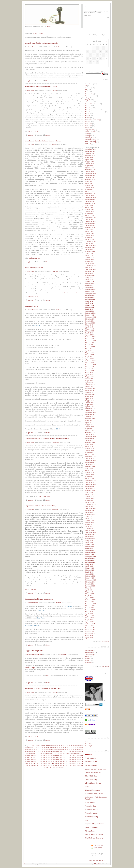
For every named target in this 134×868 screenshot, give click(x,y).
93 (40, 752)
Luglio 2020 (89, 500)
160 (55, 758)
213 (35, 764)
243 (64, 766)
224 (67, 764)
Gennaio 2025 (90, 608)
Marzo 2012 (89, 301)
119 (52, 754)
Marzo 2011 (89, 277)
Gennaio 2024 (90, 584)
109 (81, 752)
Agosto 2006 (89, 168)
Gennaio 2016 (90, 393)
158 (50, 758)
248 (79, 766)
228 (79, 764)
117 (47, 754)
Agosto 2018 (89, 454)
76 (63, 750)
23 (70, 746)
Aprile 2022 (89, 542)
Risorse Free (90, 831)
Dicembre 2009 (90, 247)
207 (76, 762)
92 (38, 752)
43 (53, 748)
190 (27, 762)
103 (64, 752)
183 (64, 760)
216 (44, 764)
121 (58, 754)
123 (64, 754)
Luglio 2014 (89, 357)
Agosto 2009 (89, 239)
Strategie (88, 136)
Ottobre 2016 (90, 411)
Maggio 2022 (90, 544)
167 (76, 758)
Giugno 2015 (89, 379)
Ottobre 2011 (89, 291)
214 (38, 764)
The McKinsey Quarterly (94, 838)
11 (45, 746)
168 (79, 758)
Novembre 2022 (90, 556)
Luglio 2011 (89, 285)
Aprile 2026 (89, 638)
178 (50, 760)
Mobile (88, 118)
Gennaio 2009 (90, 225)
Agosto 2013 (89, 335)
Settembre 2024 (90, 600)
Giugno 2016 (89, 403)
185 (70, 760)
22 (67, 746)
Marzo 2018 (89, 444)
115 (41, 754)
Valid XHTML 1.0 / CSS (97, 860)
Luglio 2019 (89, 476)
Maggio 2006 (90, 162)
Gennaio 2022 (90, 536)
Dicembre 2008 (90, 223)
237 (47, 766)
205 (70, 762)
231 (29, 766)
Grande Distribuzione (92, 104)
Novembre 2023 (90, 580)
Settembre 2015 (90, 385)
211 (29, 764)
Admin (49, 26)
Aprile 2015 (89, 375)
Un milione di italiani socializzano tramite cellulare (43, 141)
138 (50, 756)
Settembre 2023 (90, 576)
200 (55, 762)
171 (29, 760)
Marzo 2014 (89, 349)
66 (43, 750)
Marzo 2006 (89, 158)
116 (44, 754)
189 (81, 760)
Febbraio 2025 (90, 610)
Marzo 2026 (89, 636)
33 (32, 748)
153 (35, 758)
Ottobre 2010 (90, 267)
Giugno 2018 (89, 450)
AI (86, 86)
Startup (88, 134)
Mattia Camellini (31, 589)
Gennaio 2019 (90, 464)
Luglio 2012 (89, 309)
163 (64, 758)
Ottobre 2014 (90, 363)
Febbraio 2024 (90, 586)
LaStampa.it (34, 258)
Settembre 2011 (90, 289)
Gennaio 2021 (90, 512)
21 (66, 746)
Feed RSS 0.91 (97, 845)
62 (34, 750)
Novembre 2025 (90, 628)
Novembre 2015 (90, 389)
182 (61, 760)
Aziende (88, 88)
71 (53, 750)
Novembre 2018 (90, 460)
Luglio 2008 (89, 213)
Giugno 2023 (89, 570)
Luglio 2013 (89, 333)
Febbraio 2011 (90, 275)
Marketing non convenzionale (95, 112)
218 (50, 764)
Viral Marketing (90, 142)
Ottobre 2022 (90, 554)
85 (82, 750)
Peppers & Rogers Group (94, 824)
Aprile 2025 (89, 614)
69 (49, 750)
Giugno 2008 (89, 211)
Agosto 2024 (89, 598)
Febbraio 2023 (90, 562)
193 (35, 762)
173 (35, 760)
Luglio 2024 (89, 596)
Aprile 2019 (89, 470)
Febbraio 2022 (90, 538)
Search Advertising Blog (94, 834)
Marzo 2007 (89, 181)
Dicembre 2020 (90, 510)
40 (47, 748)
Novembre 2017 (90, 436)
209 (81, 762)
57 (82, 748)
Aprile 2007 (89, 183)
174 (38, 760)
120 (55, 754)
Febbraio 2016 (90, 395)
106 (73, 752)
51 (69, 748)
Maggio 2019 (90, 472)
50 (67, 748)
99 (53, 752)
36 (38, 748)
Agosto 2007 (89, 191)
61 (32, 750)
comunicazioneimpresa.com (95, 769)
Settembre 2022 (90, 552)
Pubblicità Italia (33, 131)
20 (63, 746)
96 (47, 752)
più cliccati (106, 642)
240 (55, 766)
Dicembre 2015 (90, 391)
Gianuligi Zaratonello (93, 790)
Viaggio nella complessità (34, 651)
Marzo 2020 (89, 492)
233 (35, 766)
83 (78, 750)
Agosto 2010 (89, 263)
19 (61, 746)
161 (58, 758)
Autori (87, 742)
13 (49, 746)
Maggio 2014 (90, 353)
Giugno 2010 (89, 259)
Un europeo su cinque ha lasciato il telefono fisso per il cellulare (47, 438)
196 (44, 762)
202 (61, 762)
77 (65, 750)
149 (81, 756)
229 (81, 764)
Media (54, 145)
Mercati (88, 116)
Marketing (55, 271)
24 (72, 746)
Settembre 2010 (90, 265)
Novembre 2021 (90, 532)
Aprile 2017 (89, 423)
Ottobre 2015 (90, 387)
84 (80, 750)
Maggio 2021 (90, 520)
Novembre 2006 (90, 174)
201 (58, 762)
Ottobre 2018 (90, 458)
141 (58, 756)
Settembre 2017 (90, 433)
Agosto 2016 (89, 407)
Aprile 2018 (89, 446)
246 (73, 766)
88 (30, 752)
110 (27, 754)
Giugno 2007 (89, 187)
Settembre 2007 (90, 193)
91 (36, 752)
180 (55, 760)
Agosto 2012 (89, 311)
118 (49, 754)
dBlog (87, 98)
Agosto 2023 (89, 574)
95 (45, 752)
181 (58, 760)
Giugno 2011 (89, 283)
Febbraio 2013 (90, 323)
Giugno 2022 (89, 546)
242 (61, 766)
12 (47, 746)
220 (55, 764)
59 (28, 750)
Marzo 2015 (89, 373)
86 (26, 752)
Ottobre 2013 (90, 339)
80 (71, 750)
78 (67, 750)
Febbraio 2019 (90, 466)
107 (76, 752)
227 (76, 764)
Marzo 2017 (89, 421)
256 (63, 768)
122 (61, 754)
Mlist (87, 820)
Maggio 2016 (90, 401)
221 (58, 764)
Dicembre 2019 (90, 486)
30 (26, 748)
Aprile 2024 (89, 590)
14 (51, 746)
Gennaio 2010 (90, 249)
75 (61, 750)
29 (82, 746)
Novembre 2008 (90, 221)
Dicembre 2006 (90, 176)
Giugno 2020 (89, 498)
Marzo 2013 (89, 325)
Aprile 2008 (89, 207)
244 (67, 766)
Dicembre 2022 (90, 558)
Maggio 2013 (90, 329)
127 (75, 754)
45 (57, 748)
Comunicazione (90, 96)
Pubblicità (89, 124)
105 (70, 752)
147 (76, 756)
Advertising (89, 84)
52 (71, 748)
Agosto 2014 (89, 359)
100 (55, 752)
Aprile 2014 (89, 351)
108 (79, 752)
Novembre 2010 (90, 269)
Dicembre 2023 (90, 582)
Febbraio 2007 (90, 179)
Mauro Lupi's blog (92, 817)
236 (44, 766)
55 (78, 748)
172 (32, 760)
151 (29, 758)
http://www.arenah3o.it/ (72, 293)
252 (51, 768)
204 (67, 762)
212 (32, 764)
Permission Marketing (92, 120)
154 (38, 758)
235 (41, 766)
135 (41, 756)
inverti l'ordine (38, 33)
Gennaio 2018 (90, 440)
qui (47, 675)
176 (44, 760)
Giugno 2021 (89, 522)
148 (79, 756)
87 (28, 752)
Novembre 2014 (90, 365)
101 (58, 752)
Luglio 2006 (89, 166)
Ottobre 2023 (90, 578)
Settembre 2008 (90, 217)
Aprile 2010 (89, 255)
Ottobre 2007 (90, 195)
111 (30, 754)
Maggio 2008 (90, 209)
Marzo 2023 (89, 564)
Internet (54, 90)
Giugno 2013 (89, 331)
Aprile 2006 (89, 160)
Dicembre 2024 (90, 606)
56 (80, 748)
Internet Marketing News (94, 794)
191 (29, 762)
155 (41, 758)
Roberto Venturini (32, 47)
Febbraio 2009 (90, 227)
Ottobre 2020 (90, 506)
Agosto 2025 (89, 622)
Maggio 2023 (90, 568)
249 (81, 766)
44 (55, 748)
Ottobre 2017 (90, 434)
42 (51, 748)
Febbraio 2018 (90, 442)
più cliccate (105, 666)
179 (53, 760)
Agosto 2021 (89, 526)
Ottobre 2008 (90, 219)
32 (30, 748)
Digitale (88, 100)
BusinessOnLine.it (92, 762)
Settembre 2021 (90, 528)
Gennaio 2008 (90, 201)
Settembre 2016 (90, 409)
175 (41, 760)
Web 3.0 (88, 144)
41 (49, 748)
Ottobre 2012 (90, 315)
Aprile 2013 (89, 327)
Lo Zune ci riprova (32, 306)
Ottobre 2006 (90, 172)
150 (27, 758)
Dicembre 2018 (90, 462)
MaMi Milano (90, 802)
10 (43, 746)
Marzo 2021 (89, 516)
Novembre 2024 (90, 604)
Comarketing (89, 94)
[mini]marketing (91, 758)
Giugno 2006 (89, 164)
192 (32, 762)
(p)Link (29, 81)
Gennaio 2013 (90, 321)
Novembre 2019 (90, 484)
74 (59, 750)
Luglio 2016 (89, 405)
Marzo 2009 (89, 229)
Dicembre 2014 (90, 367)
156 (44, 758)
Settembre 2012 (90, 313)
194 (38, 762)
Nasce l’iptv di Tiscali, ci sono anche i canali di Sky (43, 688)
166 (73, 758)
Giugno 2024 (89, 594)
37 (40, 748)
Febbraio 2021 (90, 514)
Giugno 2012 (89, 307)
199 (53, 762)
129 (81, 754)
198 (50, 762)
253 (54, 768)
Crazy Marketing (91, 780)
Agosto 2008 (89, 215)
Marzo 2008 (89, 205)
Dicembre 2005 (90, 152)
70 (51, 750)
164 (67, 758)
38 (43, 748)
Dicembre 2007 (90, 199)
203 (64, 762)
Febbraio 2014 (90, 347)
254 (57, 768)
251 (48, 768)
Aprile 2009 (89, 231)
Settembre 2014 (90, 361)
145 (70, 756)
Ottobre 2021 (90, 530)
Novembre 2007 (90, 197)
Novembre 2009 (90, 245)
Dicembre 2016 (90, 415)
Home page (28, 864)
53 (74, 748)
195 (41, 762)
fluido (87, 787)
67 (45, 750)
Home (87, 657)
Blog (87, 90)
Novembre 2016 (90, 413)
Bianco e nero (90, 653)
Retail (87, 128)
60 (30, 750)
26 (76, 746)
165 (70, 758)
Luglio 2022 (89, 548)
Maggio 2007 (90, 185)
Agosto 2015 (89, 383)
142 (61, 756)
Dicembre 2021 (90, 534)
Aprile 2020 (89, 494)
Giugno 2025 (89, 618)
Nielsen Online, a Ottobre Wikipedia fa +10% (41, 86)
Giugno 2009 (89, 235)
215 (41, 764)
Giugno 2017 (89, 427)
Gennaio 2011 (90, 273)
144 (67, 756)
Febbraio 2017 (90, 419)
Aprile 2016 (89, 399)
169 (81, 758)
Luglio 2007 (89, 189)
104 (67, 752)
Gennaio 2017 (90, 417)
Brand (87, 92)
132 (32, 756)
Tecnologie (55, 442)
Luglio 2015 (89, 381)
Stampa (46, 81)
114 (38, 754)
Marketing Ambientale (93, 110)
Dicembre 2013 (90, 343)
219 (52, 764)
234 (38, 766)
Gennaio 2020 (90, 488)
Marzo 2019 (89, 468)
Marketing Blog (91, 806)
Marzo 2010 (89, 253)
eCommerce (89, 102)
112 (32, 754)
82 (76, 750)
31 (28, 748)
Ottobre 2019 (90, 482)
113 (35, 754)
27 (78, 746)
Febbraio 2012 (90, 299)
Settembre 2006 (90, 170)
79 (69, 750)
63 (36, 750)
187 (76, 760)
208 (79, 762)
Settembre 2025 (90, 624)
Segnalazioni (63, 654)
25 (74, 746)
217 (47, 764)
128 (78, 754)
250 (45, 768)
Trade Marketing (91, 140)
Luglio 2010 (89, 261)
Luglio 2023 (89, 572)
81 (74, 750)
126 (72, 754)
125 (70, 754)
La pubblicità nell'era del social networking (40, 506)
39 (45, 748)
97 (49, 752)
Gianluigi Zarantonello (34, 654)
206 (73, 762)
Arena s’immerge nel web (34, 268)
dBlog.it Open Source (93, 783)
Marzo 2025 (89, 612)
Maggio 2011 (90, 281)
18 (59, 746)
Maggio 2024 (90, 592)
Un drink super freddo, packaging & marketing (42, 43)
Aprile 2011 (89, 279)
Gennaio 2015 (90, 369)
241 (58, 766)
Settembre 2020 (90, 504)
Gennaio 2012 (90, 297)
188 (79, 760)
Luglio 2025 (89, 620)
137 (47, 756)
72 (55, 750)
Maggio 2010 (90, 257)
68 (47, 750)
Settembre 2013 (90, 337)
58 (26, 750)
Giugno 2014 (89, 355)
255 (60, 768)
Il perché (88, 744)
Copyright (89, 746)
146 (73, 756)
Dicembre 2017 (90, 438)
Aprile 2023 (89, 566)
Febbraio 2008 (90, 203)
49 (65, 748)
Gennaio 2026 (90, 632)
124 (67, 754)
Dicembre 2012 (90, 319)
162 (61, 758)
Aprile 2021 (89, 518)
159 (53, 758)
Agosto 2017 (89, 431)
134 (38, 756)
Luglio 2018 (89, 452)
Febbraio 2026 (90, 634)
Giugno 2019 (89, 474)
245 (70, 766)
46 (59, 748)
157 (47, 758)
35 (36, 748)
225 (70, 764)
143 (64, 756)
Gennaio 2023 (90, 560)
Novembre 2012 (90, 317)
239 (53, 766)
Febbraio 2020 (90, 490)
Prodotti (58, 47)
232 (32, 766)
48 (63, 748)
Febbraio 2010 (90, 251)
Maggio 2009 (90, 233)
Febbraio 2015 (90, 371)
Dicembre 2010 (90, 271)
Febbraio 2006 (90, 156)
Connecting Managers (93, 772)
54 (76, 748)
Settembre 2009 (90, 241)
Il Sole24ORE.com (44, 496)
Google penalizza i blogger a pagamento (39, 599)
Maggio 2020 (90, 496)
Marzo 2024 (89, 588)
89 (32, 752)
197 (47, 762)
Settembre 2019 (90, 480)
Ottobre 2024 (90, 602)
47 (61, 748)
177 (47, 760)
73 (57, 750)
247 (76, 766)
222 (61, 764)
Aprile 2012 (89, 303)
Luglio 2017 (89, 429)
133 (35, 756)
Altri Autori (30, 90)
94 (43, 752)
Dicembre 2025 (90, 630)
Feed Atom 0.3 (97, 848)
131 (29, 756)
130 (27, 756)
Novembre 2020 (90, 508)
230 (27, 766)
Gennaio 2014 (90, 345)
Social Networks (91, 132)
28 (80, 746)
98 (51, 752)
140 (55, 756)
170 (27, 760)
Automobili (89, 651)
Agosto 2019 (89, 478)
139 (53, 756)
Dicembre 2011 (90, 295)
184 (67, 760)
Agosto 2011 (89, 287)
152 (32, 758)
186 (73, 760)
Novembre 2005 (90, 150)
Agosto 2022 (89, 550)
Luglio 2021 (89, 524)
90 (34, 752)
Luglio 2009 (89, 237)
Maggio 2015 (90, 377)
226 (73, 764)
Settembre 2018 (90, 456)
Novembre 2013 (90, 341)
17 (57, 746)
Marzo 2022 (89, 540)
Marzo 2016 (89, 397)
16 (55, 746)
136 (44, 756)
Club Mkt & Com (91, 776)
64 (38, 750)
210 (27, 764)
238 (50, 766)
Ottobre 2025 (90, 626)
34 (34, 748)
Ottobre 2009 (90, 243)
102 (61, 752)
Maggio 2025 (90, 616)
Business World (91, 765)
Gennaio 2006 (90, 154)
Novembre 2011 (90, 293)
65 (40, 750)
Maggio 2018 (90, 448)
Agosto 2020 (89, 502)
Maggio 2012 (90, 305)
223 (64, 764)
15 (53, 746)
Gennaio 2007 (90, 177)
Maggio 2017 (90, 425)
